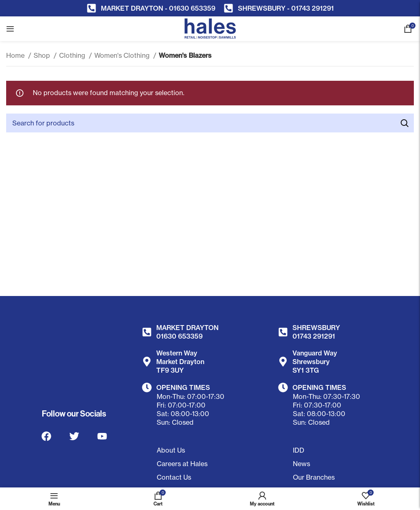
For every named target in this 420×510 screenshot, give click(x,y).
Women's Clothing (123, 55)
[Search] (210, 123)
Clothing (73, 55)
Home (16, 55)
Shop (43, 55)
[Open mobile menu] (10, 29)
